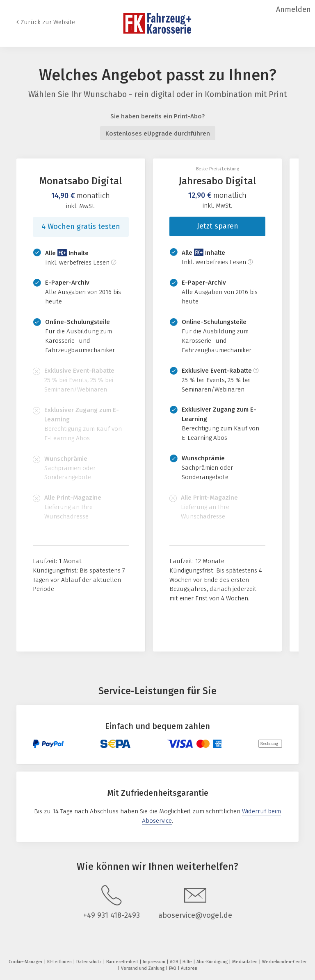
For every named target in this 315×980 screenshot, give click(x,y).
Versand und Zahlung (143, 968)
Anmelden (293, 9)
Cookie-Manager (26, 962)
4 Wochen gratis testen (81, 226)
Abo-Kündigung (213, 962)
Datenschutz (90, 962)
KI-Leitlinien (60, 962)
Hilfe (188, 962)
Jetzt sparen (218, 226)
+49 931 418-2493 (112, 915)
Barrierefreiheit (123, 962)
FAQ (173, 968)
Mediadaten (245, 962)
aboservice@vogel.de (195, 915)
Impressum (155, 962)
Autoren (189, 968)
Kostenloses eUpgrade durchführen (158, 134)
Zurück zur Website (48, 22)
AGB (175, 962)
